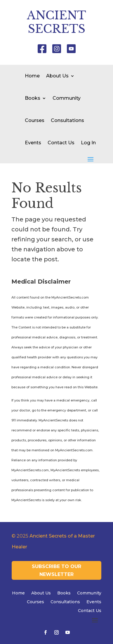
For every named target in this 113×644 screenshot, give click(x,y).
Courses (35, 120)
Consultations (67, 120)
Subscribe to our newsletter (56, 570)
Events (33, 143)
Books (33, 98)
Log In (88, 143)
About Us (57, 76)
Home (32, 76)
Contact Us (61, 143)
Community (67, 98)
